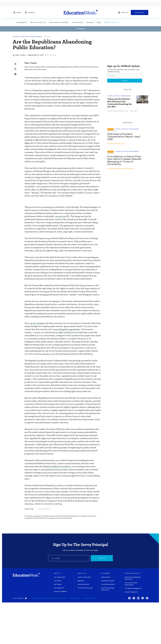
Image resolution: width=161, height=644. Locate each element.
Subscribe (140, 12)
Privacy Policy (89, 598)
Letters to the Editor (84, 577)
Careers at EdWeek (60, 591)
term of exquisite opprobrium (67, 329)
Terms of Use (75, 598)
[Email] (69, 558)
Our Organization (60, 577)
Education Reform (44, 509)
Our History (58, 581)
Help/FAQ (81, 581)
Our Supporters (59, 588)
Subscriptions (106, 577)
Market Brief (124, 22)
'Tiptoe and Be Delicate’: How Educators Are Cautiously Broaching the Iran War (120, 103)
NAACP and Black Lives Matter (57, 466)
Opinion (103, 22)
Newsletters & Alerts (108, 581)
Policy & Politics (51, 22)
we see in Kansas (37, 323)
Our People (58, 584)
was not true (62, 216)
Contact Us (82, 573)
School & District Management (28, 37)
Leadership (35, 22)
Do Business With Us (132, 573)
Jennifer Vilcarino (113, 111)
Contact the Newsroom (85, 588)
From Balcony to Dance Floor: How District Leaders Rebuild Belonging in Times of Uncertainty (124, 160)
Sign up (102, 558)
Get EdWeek (105, 573)
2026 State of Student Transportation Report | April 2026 (124, 137)
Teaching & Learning (72, 22)
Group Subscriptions (108, 584)
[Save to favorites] (15, 69)
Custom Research (131, 592)
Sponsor (111, 153)
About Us (57, 573)
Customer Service (83, 584)
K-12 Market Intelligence (133, 588)
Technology (91, 22)
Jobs (112, 22)
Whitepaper (112, 131)
